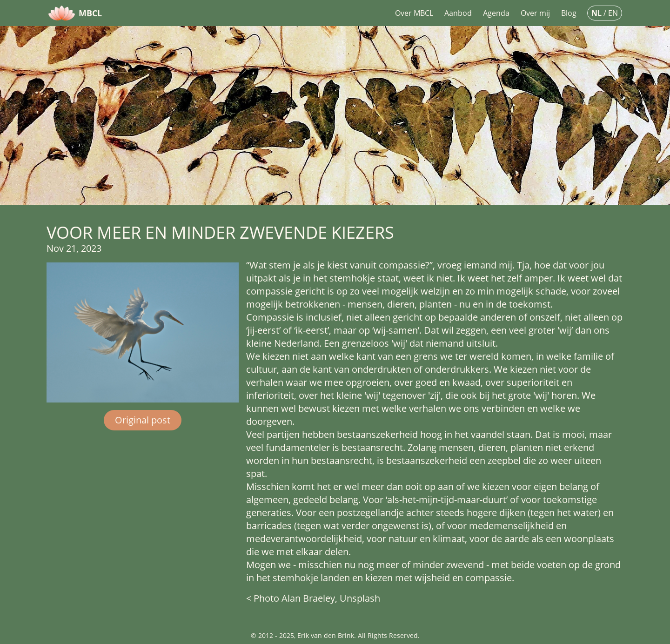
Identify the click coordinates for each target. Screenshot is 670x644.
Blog (569, 13)
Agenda (496, 13)
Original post (143, 420)
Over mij (535, 13)
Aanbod (458, 13)
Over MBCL (414, 13)
